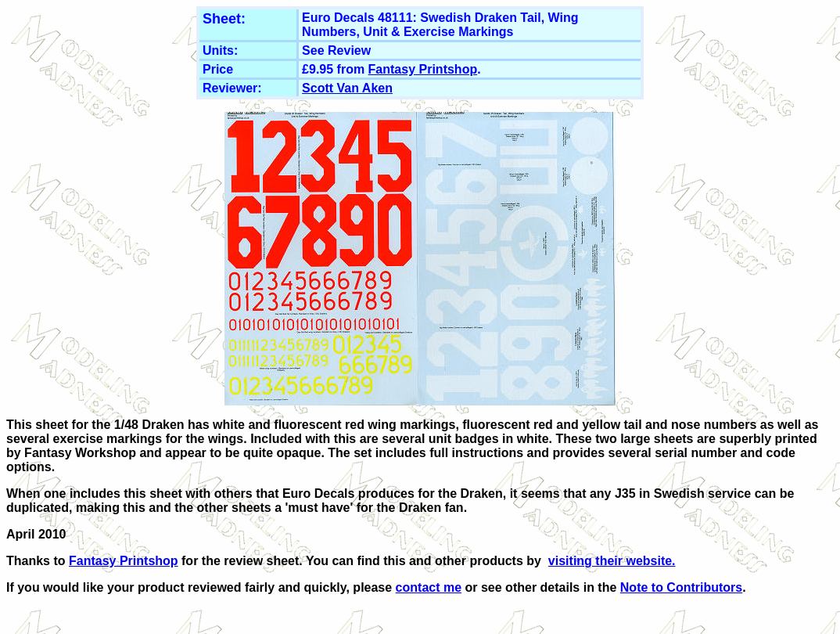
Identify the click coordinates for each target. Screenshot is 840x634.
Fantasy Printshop (423, 69)
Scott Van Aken (347, 88)
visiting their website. (612, 561)
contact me (429, 587)
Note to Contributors (681, 587)
